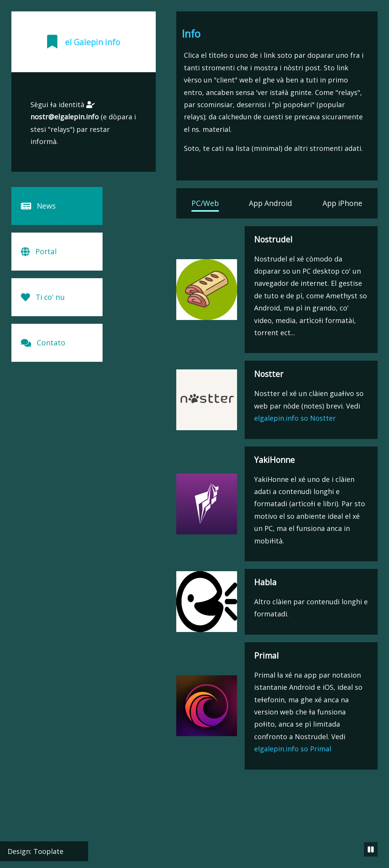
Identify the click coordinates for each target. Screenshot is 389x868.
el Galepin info (93, 42)
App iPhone (342, 203)
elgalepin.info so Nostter (295, 418)
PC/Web (205, 203)
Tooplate (48, 851)
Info (191, 34)
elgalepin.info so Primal (293, 749)
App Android (270, 203)
